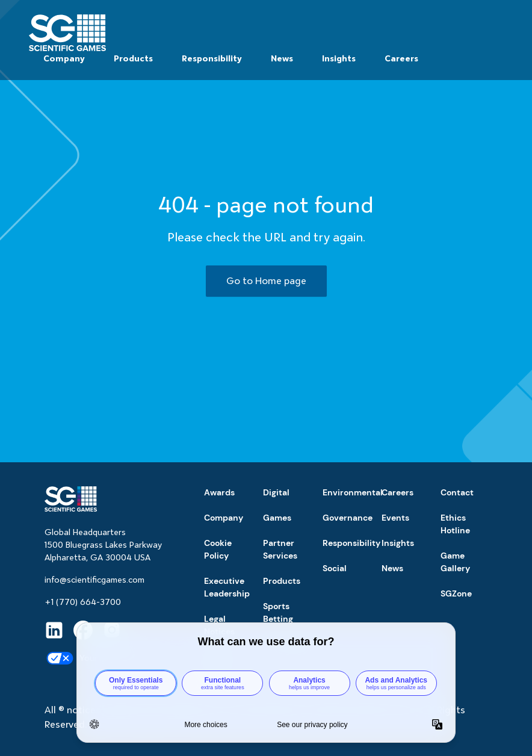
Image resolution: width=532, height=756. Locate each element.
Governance (348, 518)
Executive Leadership (227, 587)
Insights (339, 58)
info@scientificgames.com (94, 580)
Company (64, 58)
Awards (219, 492)
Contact (457, 492)
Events (395, 518)
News (282, 58)
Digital (276, 492)
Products (133, 58)
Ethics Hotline (455, 524)
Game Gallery (455, 562)
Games (277, 518)
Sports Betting (278, 612)
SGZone (456, 593)
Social (335, 568)
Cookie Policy (218, 549)
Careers (401, 58)
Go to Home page (266, 281)
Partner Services (280, 549)
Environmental (353, 492)
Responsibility (212, 58)
